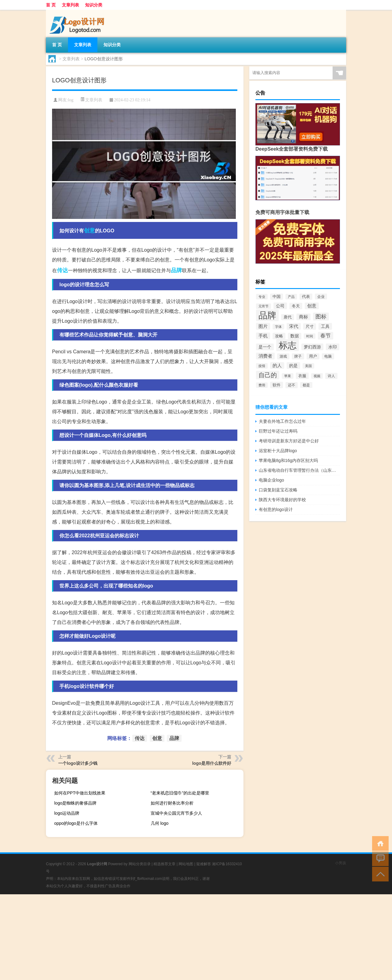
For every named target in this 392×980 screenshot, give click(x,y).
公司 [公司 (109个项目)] (280, 306)
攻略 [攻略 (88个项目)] (279, 336)
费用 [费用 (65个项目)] (262, 385)
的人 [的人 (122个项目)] (277, 366)
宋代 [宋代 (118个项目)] (294, 326)
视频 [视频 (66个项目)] (317, 376)
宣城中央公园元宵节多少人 (176, 813)
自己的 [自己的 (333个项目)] (268, 375)
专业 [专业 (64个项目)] (262, 297)
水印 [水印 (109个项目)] (333, 347)
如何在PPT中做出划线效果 (80, 793)
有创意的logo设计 (276, 509)
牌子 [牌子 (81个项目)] (298, 356)
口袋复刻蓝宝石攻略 (278, 490)
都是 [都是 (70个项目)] (306, 385)
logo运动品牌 (67, 813)
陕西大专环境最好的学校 (282, 500)
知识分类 (94, 5)
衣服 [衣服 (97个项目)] (302, 376)
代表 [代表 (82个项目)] (306, 297)
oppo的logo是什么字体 (76, 823)
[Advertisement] (184, 937)
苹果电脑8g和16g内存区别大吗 (288, 460)
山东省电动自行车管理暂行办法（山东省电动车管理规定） (299, 470)
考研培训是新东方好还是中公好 (289, 441)
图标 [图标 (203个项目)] (321, 317)
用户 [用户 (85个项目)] (313, 356)
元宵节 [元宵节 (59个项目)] (264, 306)
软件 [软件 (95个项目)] (277, 385)
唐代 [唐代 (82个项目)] (288, 317)
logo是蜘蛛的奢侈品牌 (75, 803)
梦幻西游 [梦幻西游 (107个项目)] (312, 347)
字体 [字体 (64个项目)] (278, 327)
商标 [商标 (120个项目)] (303, 317)
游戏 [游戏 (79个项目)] (283, 356)
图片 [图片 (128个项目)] (263, 326)
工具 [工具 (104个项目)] (325, 326)
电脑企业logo (271, 480)
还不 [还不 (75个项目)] (292, 385)
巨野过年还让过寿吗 (278, 431)
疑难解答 (204, 864)
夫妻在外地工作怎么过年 (282, 421)
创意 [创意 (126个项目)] (312, 306)
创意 (89, 231)
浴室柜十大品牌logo (278, 451)
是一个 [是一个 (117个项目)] (265, 347)
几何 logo (160, 823)
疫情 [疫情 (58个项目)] (262, 366)
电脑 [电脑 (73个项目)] (328, 356)
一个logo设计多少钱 (78, 763)
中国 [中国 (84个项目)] (277, 297)
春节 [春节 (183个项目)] (326, 336)
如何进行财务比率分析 (172, 803)
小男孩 (341, 863)
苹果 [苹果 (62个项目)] (288, 376)
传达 (62, 270)
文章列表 (70, 5)
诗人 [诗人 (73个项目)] (331, 376)
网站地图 (186, 864)
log (71, 100)
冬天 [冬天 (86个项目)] (296, 306)
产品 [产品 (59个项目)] (291, 297)
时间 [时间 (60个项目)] (310, 336)
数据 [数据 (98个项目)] (295, 336)
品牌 (176, 270)
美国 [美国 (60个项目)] (308, 366)
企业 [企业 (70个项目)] (321, 297)
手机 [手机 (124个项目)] (263, 336)
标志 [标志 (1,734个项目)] (288, 345)
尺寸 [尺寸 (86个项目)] (310, 327)
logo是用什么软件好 (212, 763)
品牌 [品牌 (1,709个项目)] (267, 315)
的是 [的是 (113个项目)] (293, 366)
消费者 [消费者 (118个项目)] (265, 356)
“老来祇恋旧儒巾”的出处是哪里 (180, 793)
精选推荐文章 (164, 864)
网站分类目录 (140, 864)
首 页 (51, 5)
